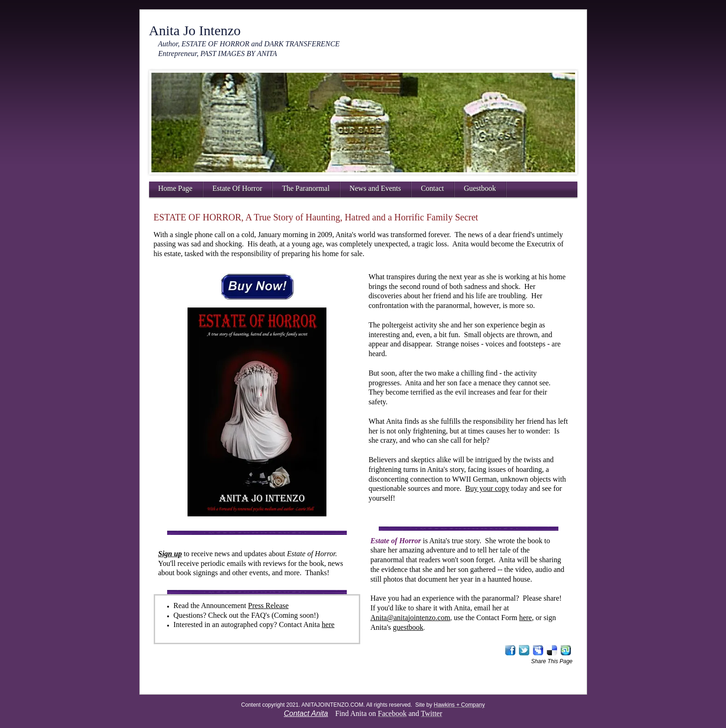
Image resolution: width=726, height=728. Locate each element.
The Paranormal (306, 188)
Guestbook (480, 188)
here (328, 624)
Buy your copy (487, 488)
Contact (432, 188)
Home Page (175, 188)
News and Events (375, 188)
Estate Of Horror (238, 188)
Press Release (269, 606)
